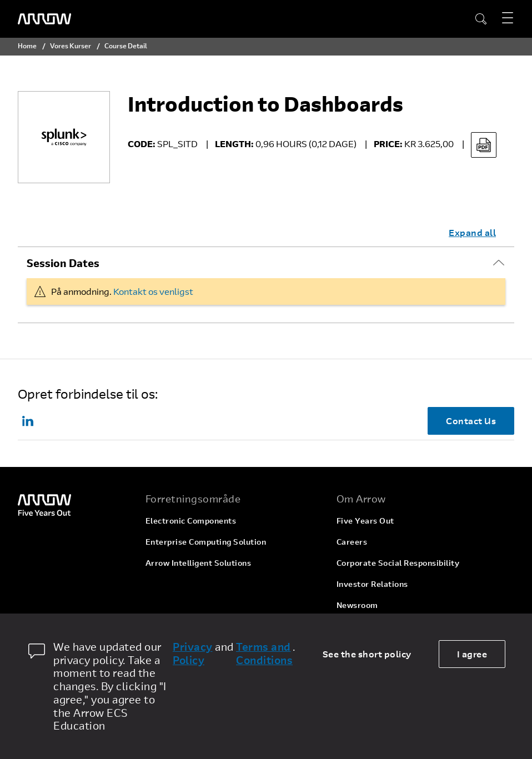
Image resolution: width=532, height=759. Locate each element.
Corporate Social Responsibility (398, 563)
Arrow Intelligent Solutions (199, 563)
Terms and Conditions (264, 654)
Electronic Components (191, 521)
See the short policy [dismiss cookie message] (367, 654)
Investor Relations (372, 584)
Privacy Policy (193, 654)
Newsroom (357, 605)
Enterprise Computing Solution (206, 542)
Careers (352, 542)
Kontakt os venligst (153, 291)
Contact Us (471, 421)
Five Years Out (365, 521)
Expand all (472, 232)
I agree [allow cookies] (472, 654)
